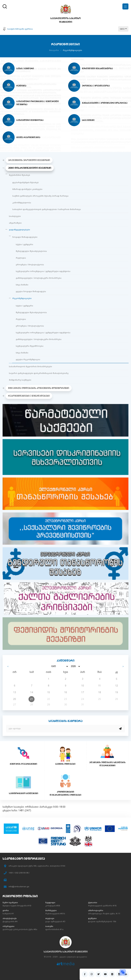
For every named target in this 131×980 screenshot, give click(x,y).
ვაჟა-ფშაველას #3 (55, 921)
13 (15, 692)
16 (66, 692)
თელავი (50, 918)
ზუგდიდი (50, 903)
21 (32, 699)
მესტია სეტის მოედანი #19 (17, 906)
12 (117, 686)
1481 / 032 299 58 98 (19, 873)
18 (100, 692)
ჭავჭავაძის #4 (10, 921)
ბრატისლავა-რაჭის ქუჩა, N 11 (104, 914)
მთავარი (54, 50)
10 (83, 686)
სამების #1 (8, 914)
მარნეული (51, 910)
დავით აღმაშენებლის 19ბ (102, 921)
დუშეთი (92, 918)
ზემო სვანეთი (10, 903)
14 (32, 692)
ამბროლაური (96, 910)
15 (49, 692)
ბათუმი (49, 926)
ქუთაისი (93, 903)
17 (83, 692)
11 (99, 686)
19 (117, 692)
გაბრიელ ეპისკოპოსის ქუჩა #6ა (20, 929)
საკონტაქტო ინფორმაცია (24, 859)
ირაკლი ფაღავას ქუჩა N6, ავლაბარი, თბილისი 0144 (37, 866)
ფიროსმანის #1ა (54, 929)
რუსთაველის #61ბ (55, 914)
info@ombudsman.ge (19, 887)
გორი (6, 910)
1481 (21, 810)
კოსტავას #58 (53, 906)
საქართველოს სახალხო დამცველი (66, 952)
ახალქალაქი (10, 918)
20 (15, 699)
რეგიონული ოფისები (20, 896)
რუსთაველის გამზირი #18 (102, 906)
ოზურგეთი (8, 926)
